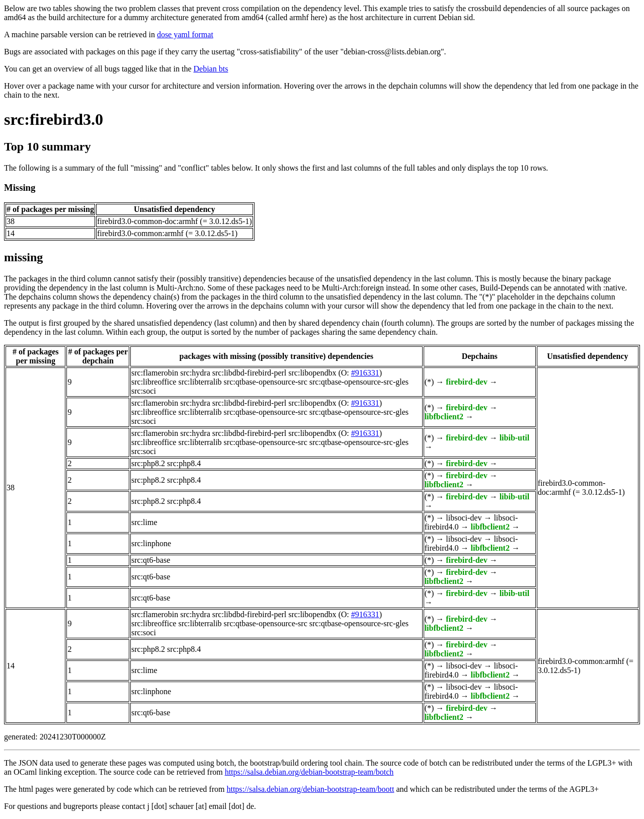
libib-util (515, 438)
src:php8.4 (184, 463)
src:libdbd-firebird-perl (250, 373)
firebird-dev (466, 382)
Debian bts (211, 69)
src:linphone (151, 543)
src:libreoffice (154, 382)
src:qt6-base (151, 560)
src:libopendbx (312, 373)
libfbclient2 (444, 417)
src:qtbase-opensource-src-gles (359, 382)
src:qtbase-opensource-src (266, 382)
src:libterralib (200, 382)
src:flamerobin (155, 373)
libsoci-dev (464, 518)
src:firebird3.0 (54, 119)
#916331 (365, 373)
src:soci (144, 391)
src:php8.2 (148, 463)
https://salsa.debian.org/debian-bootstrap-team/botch (309, 772)
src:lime (144, 522)
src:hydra (195, 373)
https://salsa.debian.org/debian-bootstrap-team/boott (310, 789)
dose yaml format (185, 34)
